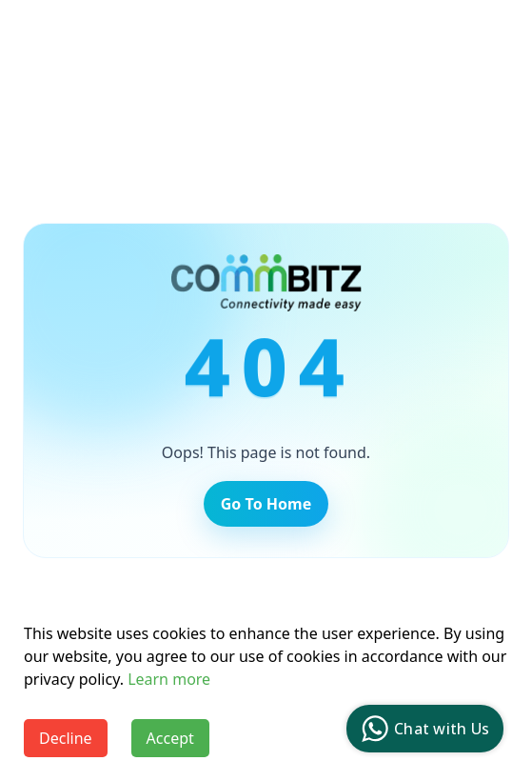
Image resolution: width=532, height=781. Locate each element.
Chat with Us (423, 729)
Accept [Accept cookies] (170, 738)
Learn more (169, 679)
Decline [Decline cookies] (66, 738)
